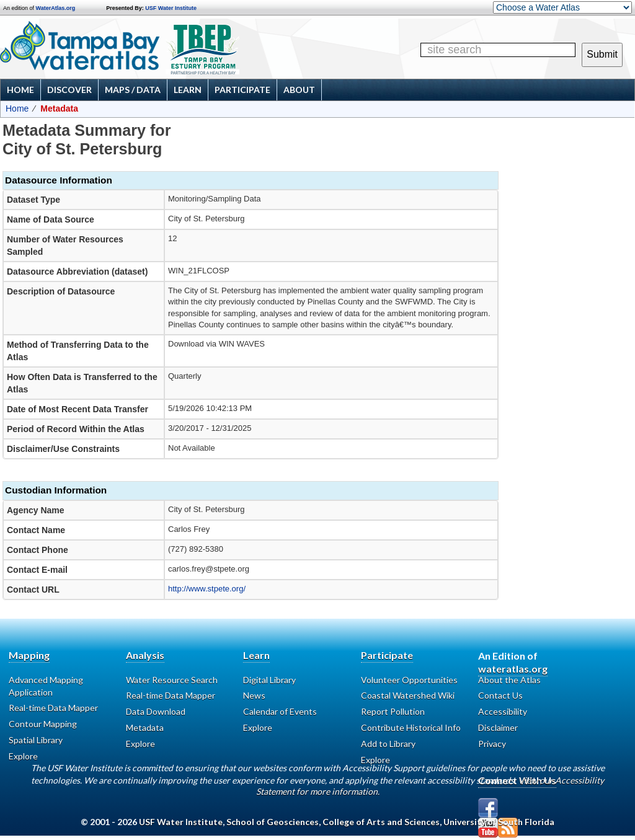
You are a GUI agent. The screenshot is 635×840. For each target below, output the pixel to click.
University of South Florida (499, 822)
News (254, 695)
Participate (242, 90)
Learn (188, 90)
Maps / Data (133, 90)
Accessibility (503, 711)
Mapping (29, 655)
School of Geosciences (273, 822)
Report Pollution (393, 711)
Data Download (156, 711)
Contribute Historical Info (411, 727)
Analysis (145, 655)
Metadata (145, 727)
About (299, 90)
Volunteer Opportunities (409, 680)
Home (20, 90)
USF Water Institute (171, 8)
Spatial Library (36, 740)
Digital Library (269, 680)
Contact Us (500, 695)
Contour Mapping (43, 724)
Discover (69, 90)
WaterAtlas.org (56, 8)
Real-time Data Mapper (53, 708)
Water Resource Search (172, 680)
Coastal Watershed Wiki (408, 695)
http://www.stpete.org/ (207, 589)
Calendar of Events (280, 711)
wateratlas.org (513, 669)
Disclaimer (498, 727)
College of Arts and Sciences (381, 822)
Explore (258, 727)
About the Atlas (509, 680)
